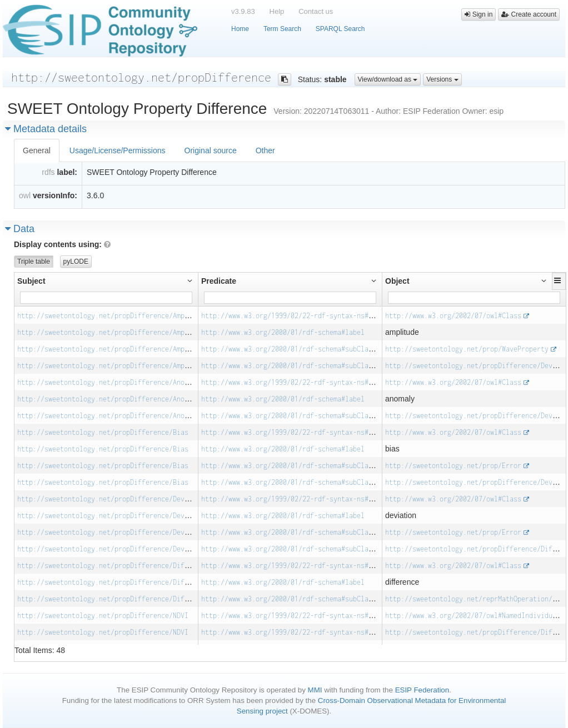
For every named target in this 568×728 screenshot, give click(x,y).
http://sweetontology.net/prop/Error (453, 466)
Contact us (316, 11)
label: (67, 172)
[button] (559, 280)
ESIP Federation (422, 690)
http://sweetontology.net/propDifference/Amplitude (113, 316)
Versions (442, 79)
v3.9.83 (243, 11)
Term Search (282, 29)
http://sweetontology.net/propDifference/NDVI (103, 616)
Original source (211, 150)
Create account (529, 14)
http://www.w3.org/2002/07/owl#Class (453, 316)
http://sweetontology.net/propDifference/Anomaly (109, 382)
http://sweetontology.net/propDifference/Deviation (113, 499)
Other (265, 150)
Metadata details (46, 129)
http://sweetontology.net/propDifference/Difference (114, 566)
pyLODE (76, 262)
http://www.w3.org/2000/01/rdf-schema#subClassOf (293, 349)
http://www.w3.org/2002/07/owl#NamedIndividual (473, 616)
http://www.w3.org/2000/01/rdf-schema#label (283, 332)
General (37, 150)
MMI (315, 690)
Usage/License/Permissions (118, 150)
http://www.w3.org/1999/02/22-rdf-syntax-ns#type (293, 316)
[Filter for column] (106, 298)
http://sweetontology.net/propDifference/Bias (103, 432)
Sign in (479, 14)
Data (20, 229)
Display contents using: (62, 244)
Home (240, 29)
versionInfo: (55, 195)
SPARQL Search (340, 29)
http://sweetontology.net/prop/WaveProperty (467, 349)
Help (277, 11)
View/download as (388, 79)
